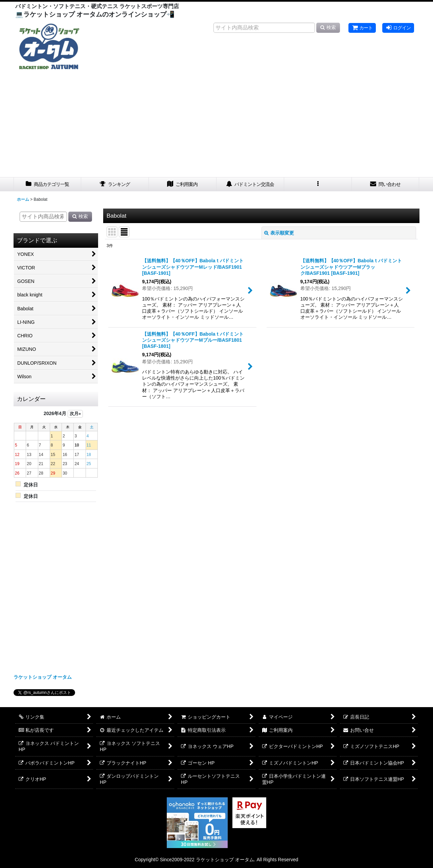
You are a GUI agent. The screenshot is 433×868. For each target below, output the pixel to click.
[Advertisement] (216, 126)
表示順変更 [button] (279, 233)
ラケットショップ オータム (43, 677)
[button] (318, 184)
